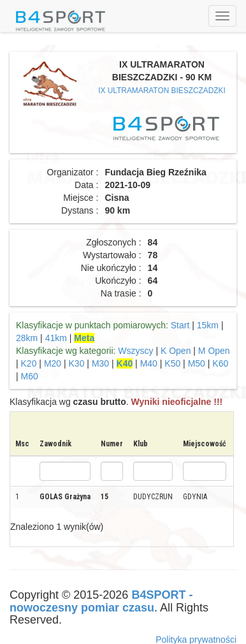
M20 (53, 363)
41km (56, 338)
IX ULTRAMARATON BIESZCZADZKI (162, 91)
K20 (29, 363)
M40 (149, 363)
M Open (214, 351)
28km (27, 338)
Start (180, 325)
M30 (100, 363)
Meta (84, 338)
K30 (77, 363)
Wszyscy (135, 351)
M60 (30, 376)
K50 (172, 363)
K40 (125, 363)
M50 (197, 363)
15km (208, 325)
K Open (176, 351)
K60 (220, 363)
